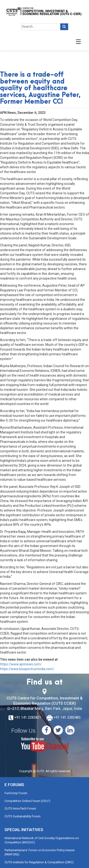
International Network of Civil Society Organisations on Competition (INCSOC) (42, 840)
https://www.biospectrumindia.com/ (27, 669)
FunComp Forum (16, 793)
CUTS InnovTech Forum (20, 808)
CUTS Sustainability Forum (23, 816)
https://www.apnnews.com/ (21, 664)
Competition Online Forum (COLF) (27, 801)
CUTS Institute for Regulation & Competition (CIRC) (39, 862)
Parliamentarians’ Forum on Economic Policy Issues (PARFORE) (40, 852)
